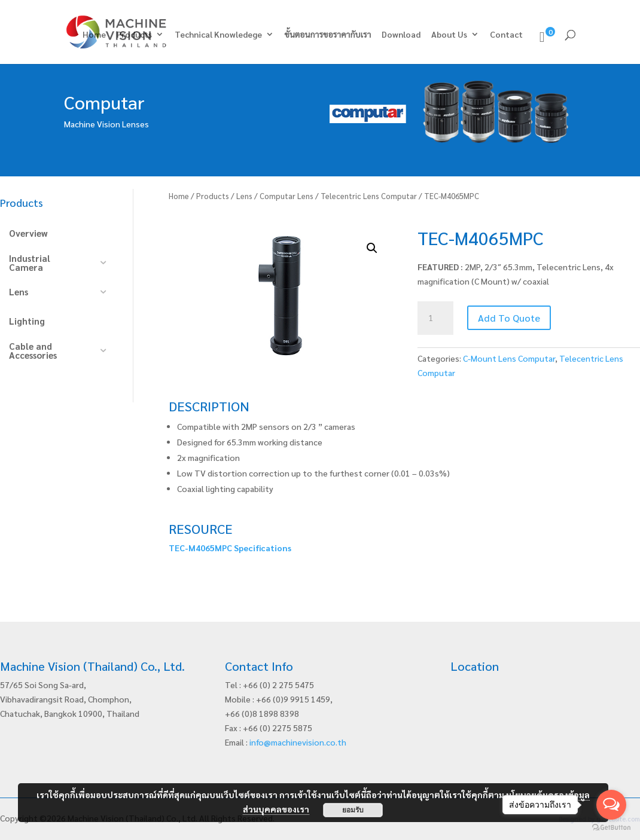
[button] (372, 248)
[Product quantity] (435, 318)
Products (134, 35)
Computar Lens (287, 196)
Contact (506, 35)
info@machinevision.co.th (298, 742)
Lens (244, 196)
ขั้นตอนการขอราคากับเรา (328, 35)
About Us (449, 35)
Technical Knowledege (218, 35)
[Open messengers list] (611, 805)
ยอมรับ (353, 810)
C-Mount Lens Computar (509, 358)
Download (401, 35)
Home (94, 35)
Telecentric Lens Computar (369, 196)
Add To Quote (509, 318)
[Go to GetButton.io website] (611, 828)
